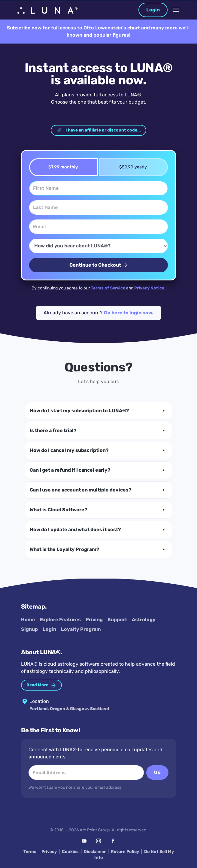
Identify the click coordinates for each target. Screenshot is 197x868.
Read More (41, 685)
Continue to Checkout (99, 265)
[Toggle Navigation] (176, 10)
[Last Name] (98, 207)
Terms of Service (108, 288)
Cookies (70, 852)
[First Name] (98, 188)
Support (117, 620)
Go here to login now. (129, 313)
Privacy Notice (149, 288)
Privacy (49, 852)
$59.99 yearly (131, 167)
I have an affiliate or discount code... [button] (98, 130)
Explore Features (60, 620)
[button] (98, 411)
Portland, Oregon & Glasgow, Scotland (69, 709)
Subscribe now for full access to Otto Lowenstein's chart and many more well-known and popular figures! (98, 31)
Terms (30, 852)
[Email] (98, 227)
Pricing (94, 620)
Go (157, 772)
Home (28, 620)
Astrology (144, 620)
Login (153, 10)
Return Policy (125, 852)
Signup (29, 629)
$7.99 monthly (61, 167)
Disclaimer (95, 852)
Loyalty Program (81, 629)
